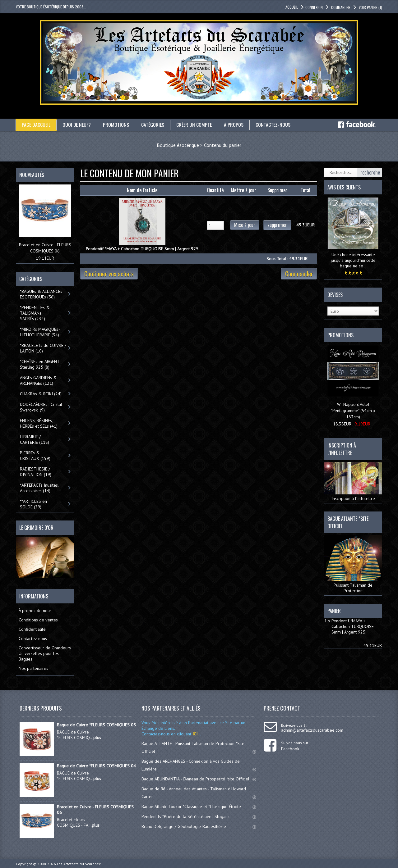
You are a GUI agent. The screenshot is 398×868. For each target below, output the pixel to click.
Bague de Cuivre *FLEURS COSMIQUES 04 (96, 766)
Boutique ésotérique (178, 145)
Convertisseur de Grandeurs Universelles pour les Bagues (45, 653)
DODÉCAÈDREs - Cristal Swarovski (41, 407)
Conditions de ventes (38, 620)
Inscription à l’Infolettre (353, 482)
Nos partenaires (33, 668)
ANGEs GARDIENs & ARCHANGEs (38, 380)
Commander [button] (340, 7)
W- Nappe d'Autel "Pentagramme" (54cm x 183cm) (353, 411)
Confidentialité (32, 629)
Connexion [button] (314, 7)
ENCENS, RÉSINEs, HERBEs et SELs (39, 423)
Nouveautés (32, 175)
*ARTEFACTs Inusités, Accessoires (39, 488)
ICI (194, 734)
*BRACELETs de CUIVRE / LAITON (43, 348)
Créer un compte (195, 125)
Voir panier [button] (370, 7)
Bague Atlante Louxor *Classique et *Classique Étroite (199, 807)
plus (97, 738)
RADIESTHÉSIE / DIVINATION (36, 472)
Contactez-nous (274, 125)
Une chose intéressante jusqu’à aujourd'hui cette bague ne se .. (353, 260)
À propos (234, 125)
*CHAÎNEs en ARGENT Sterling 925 (40, 364)
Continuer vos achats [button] (109, 274)
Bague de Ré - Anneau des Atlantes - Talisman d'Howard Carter (199, 793)
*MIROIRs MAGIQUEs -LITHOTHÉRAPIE (40, 332)
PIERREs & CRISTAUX (35, 456)
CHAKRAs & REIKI (41, 394)
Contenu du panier (223, 145)
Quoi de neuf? (77, 125)
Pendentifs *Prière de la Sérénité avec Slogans (199, 816)
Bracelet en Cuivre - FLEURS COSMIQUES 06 (95, 810)
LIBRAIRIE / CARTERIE (35, 439)
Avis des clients (344, 187)
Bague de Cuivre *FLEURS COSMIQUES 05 (96, 725)
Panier (334, 611)
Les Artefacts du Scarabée (79, 864)
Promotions (117, 125)
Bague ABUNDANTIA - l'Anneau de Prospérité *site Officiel (199, 779)
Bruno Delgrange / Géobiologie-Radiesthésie (199, 826)
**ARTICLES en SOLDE (33, 504)
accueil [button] (292, 7)
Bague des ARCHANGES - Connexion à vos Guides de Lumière (199, 765)
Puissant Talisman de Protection (353, 564)
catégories (153, 125)
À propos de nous (35, 611)
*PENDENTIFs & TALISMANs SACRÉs (35, 313)
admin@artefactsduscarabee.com (312, 730)
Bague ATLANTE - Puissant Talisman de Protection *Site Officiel (199, 747)
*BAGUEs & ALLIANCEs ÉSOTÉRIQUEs (41, 294)
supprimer (277, 225)
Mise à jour (245, 225)
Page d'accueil (36, 125)
